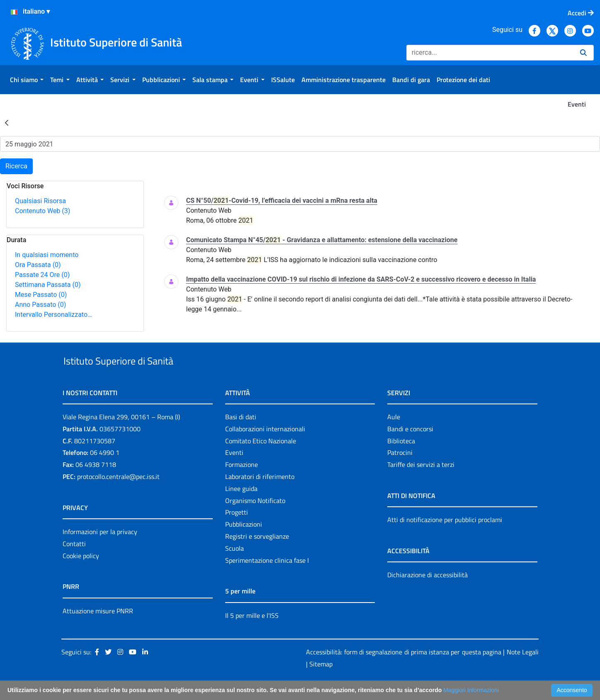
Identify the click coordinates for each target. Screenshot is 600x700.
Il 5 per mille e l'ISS (252, 634)
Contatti (74, 563)
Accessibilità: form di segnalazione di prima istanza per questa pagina (404, 671)
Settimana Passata (48, 285)
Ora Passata (38, 265)
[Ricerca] (490, 53)
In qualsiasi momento (47, 255)
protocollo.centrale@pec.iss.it (118, 496)
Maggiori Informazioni (471, 690)
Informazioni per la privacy (100, 551)
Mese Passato (41, 295)
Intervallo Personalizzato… (53, 315)
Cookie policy (81, 575)
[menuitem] (27, 80)
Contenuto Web (43, 211)
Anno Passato (40, 305)
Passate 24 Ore (42, 275)
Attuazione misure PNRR (98, 630)
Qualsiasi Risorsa (40, 201)
